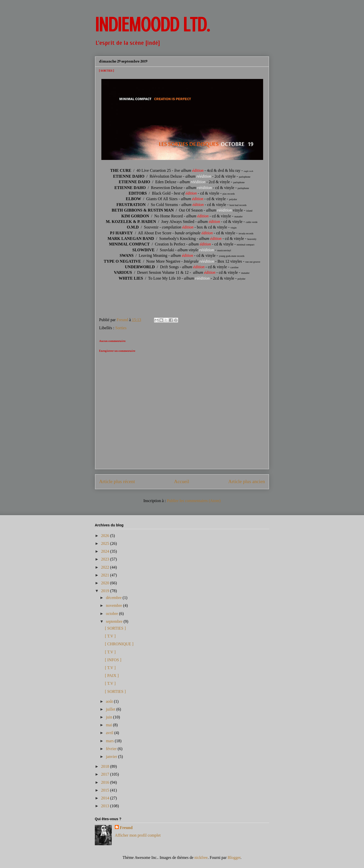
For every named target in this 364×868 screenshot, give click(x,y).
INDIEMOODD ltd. (152, 25)
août (110, 701)
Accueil (182, 481)
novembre (115, 605)
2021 (106, 575)
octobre (112, 614)
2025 (106, 543)
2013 (106, 806)
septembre (115, 621)
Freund (126, 828)
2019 (106, 591)
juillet (111, 709)
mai (109, 725)
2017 (106, 774)
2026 (106, 536)
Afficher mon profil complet (138, 835)
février (112, 749)
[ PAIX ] (112, 676)
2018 (106, 766)
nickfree (201, 857)
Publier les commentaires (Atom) (194, 501)
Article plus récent (117, 481)
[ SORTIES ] (115, 628)
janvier (112, 757)
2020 (106, 583)
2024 (106, 551)
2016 (106, 782)
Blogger (234, 857)
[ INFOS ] (113, 660)
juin (110, 717)
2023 (106, 559)
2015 (106, 790)
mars (110, 741)
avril (110, 733)
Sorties (121, 328)
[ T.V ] (110, 636)
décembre (114, 598)
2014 (106, 798)
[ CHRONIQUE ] (119, 644)
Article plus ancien (247, 481)
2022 (106, 567)
